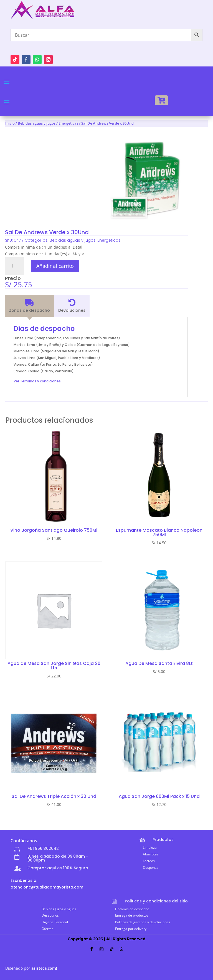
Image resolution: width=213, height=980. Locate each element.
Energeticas (68, 123)
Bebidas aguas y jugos (37, 123)
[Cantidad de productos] (15, 266)
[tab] (30, 306)
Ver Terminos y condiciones (37, 381)
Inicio (10, 123)
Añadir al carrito (55, 266)
